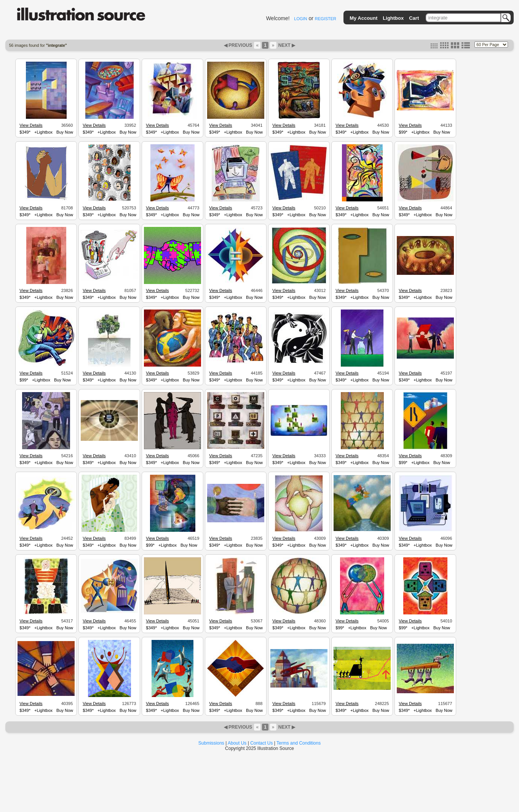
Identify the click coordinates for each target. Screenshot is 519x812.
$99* (403, 132)
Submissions (211, 743)
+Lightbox (43, 132)
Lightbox (393, 18)
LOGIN (300, 19)
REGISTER (326, 19)
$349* (25, 132)
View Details (31, 125)
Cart (414, 18)
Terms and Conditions (299, 743)
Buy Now (65, 132)
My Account (363, 18)
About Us (237, 743)
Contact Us (261, 743)
